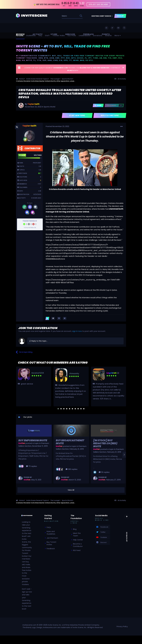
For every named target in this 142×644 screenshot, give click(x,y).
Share (98, 106)
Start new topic (77, 116)
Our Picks (72, 36)
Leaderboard (85, 36)
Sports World (50, 107)
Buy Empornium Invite (33, 441)
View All (71, 490)
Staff (47, 36)
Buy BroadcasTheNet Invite (70, 442)
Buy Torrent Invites (51, 544)
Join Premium (52, 538)
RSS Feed (77, 551)
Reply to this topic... (38, 341)
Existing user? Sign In (102, 16)
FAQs (49, 528)
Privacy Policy (122, 627)
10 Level (22, 155)
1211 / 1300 (38, 155)
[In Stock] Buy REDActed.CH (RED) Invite (105, 444)
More (118, 36)
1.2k (40, 167)
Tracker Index (59, 36)
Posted (57, 127)
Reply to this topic (110, 116)
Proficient (37, 163)
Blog (75, 529)
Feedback (51, 549)
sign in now (77, 331)
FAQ (40, 36)
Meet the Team (77, 535)
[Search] (65, 16)
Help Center (78, 540)
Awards (108, 36)
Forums (20, 36)
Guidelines (31, 36)
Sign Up (120, 16)
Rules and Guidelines (51, 533)
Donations (98, 36)
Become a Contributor (78, 545)
